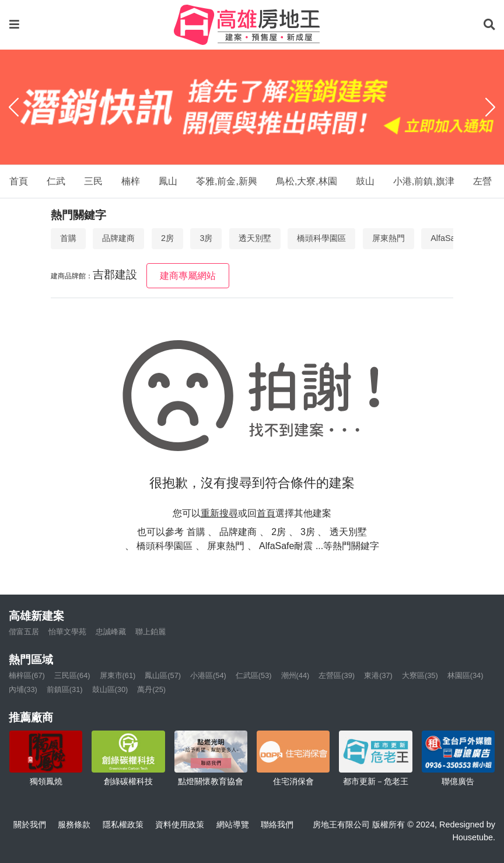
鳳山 (168, 181)
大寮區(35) (420, 675)
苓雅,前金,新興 (227, 181)
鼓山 (365, 181)
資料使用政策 (180, 824)
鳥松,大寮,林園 (307, 181)
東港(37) (378, 675)
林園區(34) (466, 675)
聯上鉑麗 (150, 632)
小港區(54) (208, 675)
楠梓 (131, 181)
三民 (93, 181)
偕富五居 (24, 632)
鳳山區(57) (163, 675)
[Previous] (14, 107)
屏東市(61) (118, 675)
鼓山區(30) (110, 689)
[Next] (490, 107)
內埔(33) (23, 689)
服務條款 (74, 824)
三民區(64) (72, 675)
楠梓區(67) (27, 675)
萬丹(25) (151, 689)
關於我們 (30, 824)
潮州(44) (295, 675)
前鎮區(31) (65, 689)
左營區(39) (337, 675)
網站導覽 (233, 824)
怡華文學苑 (67, 632)
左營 (482, 181)
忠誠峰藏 (111, 632)
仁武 (56, 181)
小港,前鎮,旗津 (424, 181)
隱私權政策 (123, 824)
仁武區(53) (254, 675)
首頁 (19, 181)
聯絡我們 (277, 824)
